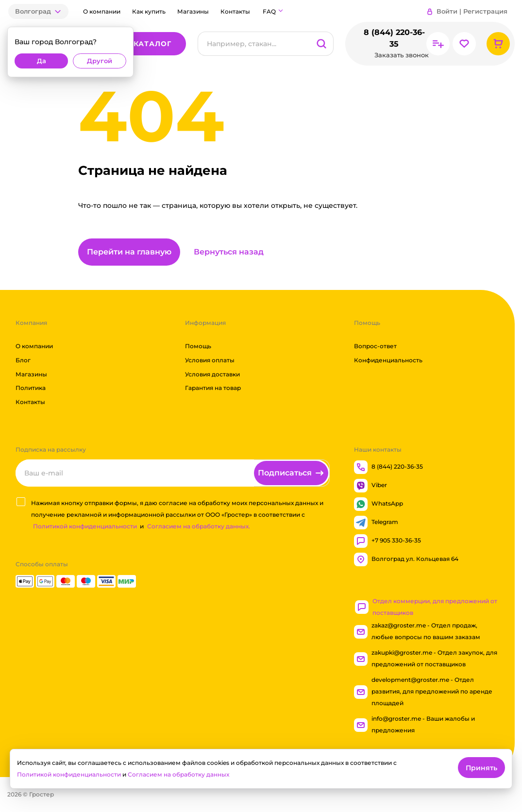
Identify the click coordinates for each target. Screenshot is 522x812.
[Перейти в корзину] (498, 44)
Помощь (198, 346)
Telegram (376, 523)
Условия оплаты (210, 360)
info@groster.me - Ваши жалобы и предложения (414, 724)
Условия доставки (212, 374)
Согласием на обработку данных (178, 774)
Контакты (235, 11)
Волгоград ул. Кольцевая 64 (406, 559)
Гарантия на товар (213, 388)
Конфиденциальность (388, 360)
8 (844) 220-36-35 (394, 38)
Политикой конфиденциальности (85, 526)
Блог (23, 360)
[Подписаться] (291, 473)
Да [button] (42, 61)
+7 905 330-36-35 (387, 541)
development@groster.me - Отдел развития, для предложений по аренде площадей (423, 691)
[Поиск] (254, 44)
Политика (31, 388)
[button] (38, 11)
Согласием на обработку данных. (199, 526)
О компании (102, 11)
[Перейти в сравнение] (438, 44)
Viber (370, 486)
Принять (481, 768)
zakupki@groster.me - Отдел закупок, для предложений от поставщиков (426, 658)
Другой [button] (100, 61)
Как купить (149, 11)
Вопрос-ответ (375, 346)
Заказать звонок (402, 55)
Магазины (193, 11)
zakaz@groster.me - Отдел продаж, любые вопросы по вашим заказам (417, 631)
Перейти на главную (129, 252)
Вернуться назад (229, 252)
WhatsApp (379, 504)
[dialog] (70, 52)
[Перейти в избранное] (464, 44)
